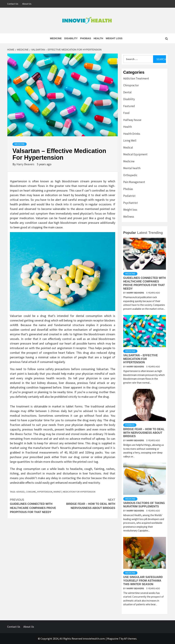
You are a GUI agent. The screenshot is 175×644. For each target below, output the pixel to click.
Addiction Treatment (136, 78)
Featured (129, 106)
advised (20, 492)
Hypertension (45, 492)
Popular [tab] (130, 233)
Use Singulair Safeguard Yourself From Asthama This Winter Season (143, 581)
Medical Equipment (135, 154)
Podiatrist (129, 196)
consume (31, 492)
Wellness (129, 217)
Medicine (56, 38)
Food (126, 113)
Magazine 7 (114, 639)
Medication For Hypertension (79, 492)
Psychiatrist (130, 203)
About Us (27, 4)
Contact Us (13, 4)
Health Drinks (132, 134)
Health (98, 38)
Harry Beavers (26, 164)
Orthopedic (130, 175)
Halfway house (132, 120)
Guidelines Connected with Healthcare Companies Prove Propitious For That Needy (36, 506)
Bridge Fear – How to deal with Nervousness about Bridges (89, 504)
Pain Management (134, 182)
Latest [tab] (142, 233)
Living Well (130, 141)
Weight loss (114, 38)
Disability (71, 38)
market (58, 492)
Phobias (86, 38)
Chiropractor (131, 85)
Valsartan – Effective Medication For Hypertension (140, 359)
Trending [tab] (156, 233)
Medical (128, 148)
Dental (127, 92)
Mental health (132, 168)
